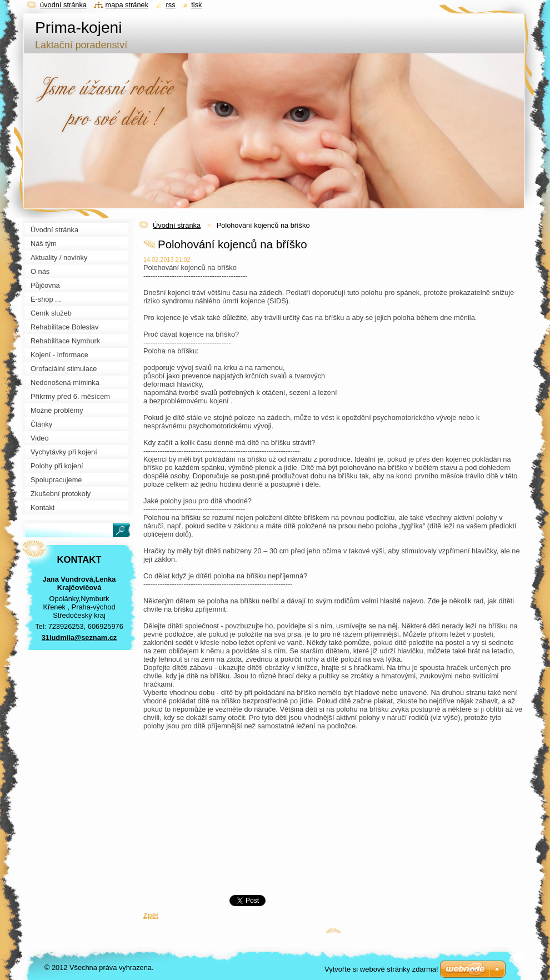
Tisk (196, 5)
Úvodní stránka (177, 225)
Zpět (151, 915)
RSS (171, 5)
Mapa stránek (127, 5)
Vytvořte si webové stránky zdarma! (381, 969)
